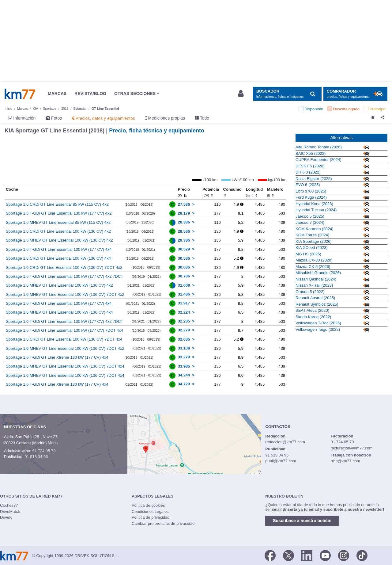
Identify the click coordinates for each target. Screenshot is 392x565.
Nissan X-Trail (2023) (314, 285)
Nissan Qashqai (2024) (316, 279)
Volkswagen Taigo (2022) (318, 329)
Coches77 (9, 505)
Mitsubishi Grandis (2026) (318, 273)
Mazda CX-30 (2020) (314, 260)
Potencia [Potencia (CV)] (211, 192)
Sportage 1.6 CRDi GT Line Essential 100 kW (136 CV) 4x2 (58, 231)
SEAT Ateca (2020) (312, 310)
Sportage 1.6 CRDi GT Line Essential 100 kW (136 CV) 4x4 (58, 258)
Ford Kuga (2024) (311, 197)
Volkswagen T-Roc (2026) (318, 323)
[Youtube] (325, 555)
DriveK (6, 517)
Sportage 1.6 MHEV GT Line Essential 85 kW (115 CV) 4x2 (58, 222)
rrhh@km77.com (345, 461)
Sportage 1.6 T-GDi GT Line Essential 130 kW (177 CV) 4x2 (59, 213)
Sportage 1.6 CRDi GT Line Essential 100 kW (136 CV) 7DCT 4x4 (64, 339)
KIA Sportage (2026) (314, 241)
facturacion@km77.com (352, 448)
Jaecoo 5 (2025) (310, 216)
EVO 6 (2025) (308, 185)
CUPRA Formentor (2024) (318, 160)
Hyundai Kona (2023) (314, 204)
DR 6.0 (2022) (308, 172)
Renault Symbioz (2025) (317, 304)
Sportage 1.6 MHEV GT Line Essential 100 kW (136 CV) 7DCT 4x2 (65, 294)
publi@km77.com (281, 461)
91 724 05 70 (44, 451)
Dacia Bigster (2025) (314, 179)
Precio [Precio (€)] (184, 192)
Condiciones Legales (150, 512)
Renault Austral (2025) (315, 298)
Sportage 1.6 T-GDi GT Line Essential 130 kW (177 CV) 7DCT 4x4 (64, 330)
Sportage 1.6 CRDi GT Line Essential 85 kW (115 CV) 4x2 (57, 204)
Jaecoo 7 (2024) (310, 222)
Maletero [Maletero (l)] (275, 192)
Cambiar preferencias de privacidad (163, 523)
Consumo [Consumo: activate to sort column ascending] (232, 192)
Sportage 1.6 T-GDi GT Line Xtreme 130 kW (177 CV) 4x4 (57, 357)
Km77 (20, 94)
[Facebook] (270, 555)
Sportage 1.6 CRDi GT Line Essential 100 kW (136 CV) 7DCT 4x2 (64, 267)
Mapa (53, 443)
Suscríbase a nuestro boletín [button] (302, 521)
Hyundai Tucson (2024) (316, 210)
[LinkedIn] (307, 555)
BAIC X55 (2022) (311, 153)
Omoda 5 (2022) (310, 292)
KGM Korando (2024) (315, 229)
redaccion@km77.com (285, 442)
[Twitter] (288, 555)
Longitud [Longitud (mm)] (254, 192)
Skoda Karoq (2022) (313, 317)
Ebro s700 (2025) (311, 191)
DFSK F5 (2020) (310, 166)
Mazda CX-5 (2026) (313, 267)
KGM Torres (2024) (312, 235)
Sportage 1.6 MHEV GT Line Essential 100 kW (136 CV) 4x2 (59, 240)
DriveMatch (10, 512)
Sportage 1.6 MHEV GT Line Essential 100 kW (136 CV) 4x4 (59, 312)
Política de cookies (148, 505)
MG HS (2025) (308, 254)
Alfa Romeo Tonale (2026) (319, 147)
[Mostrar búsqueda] (287, 94)
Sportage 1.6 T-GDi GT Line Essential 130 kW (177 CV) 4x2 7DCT (64, 276)
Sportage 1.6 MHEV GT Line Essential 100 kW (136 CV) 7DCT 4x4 (65, 366)
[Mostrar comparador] (355, 94)
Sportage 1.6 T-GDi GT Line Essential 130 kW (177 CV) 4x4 (59, 249)
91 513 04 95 (36, 457)
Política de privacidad (151, 517)
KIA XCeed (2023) (312, 248)
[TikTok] (362, 555)
